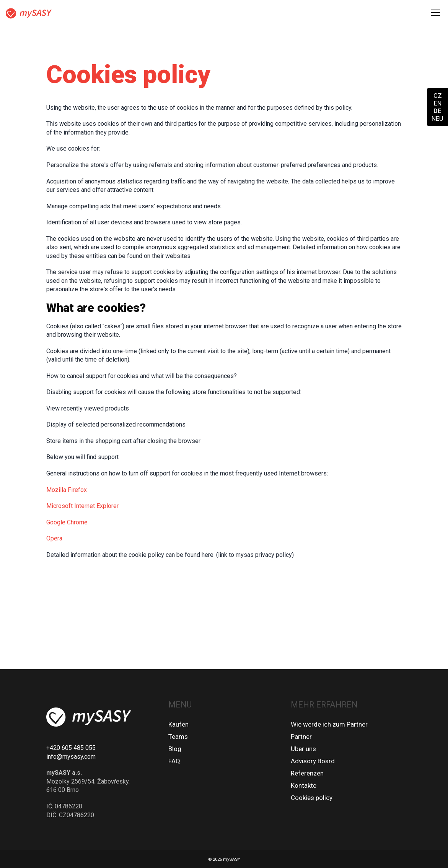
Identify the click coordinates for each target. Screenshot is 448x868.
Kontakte (304, 785)
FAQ (174, 761)
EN (438, 103)
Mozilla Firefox (67, 490)
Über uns (303, 749)
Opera (54, 538)
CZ (438, 96)
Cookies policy (312, 798)
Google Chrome (67, 522)
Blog (175, 749)
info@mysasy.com (71, 757)
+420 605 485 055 (71, 748)
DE (437, 111)
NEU (437, 118)
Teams (178, 737)
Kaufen (178, 724)
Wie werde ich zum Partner (329, 724)
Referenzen (307, 773)
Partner (301, 737)
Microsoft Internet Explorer (82, 506)
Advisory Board (313, 761)
